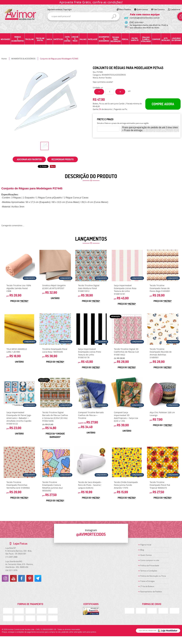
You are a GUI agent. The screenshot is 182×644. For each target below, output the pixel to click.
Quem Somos (146, 555)
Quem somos (142, 9)
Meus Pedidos (125, 9)
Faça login (67, 9)
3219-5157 (136, 22)
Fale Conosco (159, 9)
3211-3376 (11, 570)
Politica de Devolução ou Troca (153, 576)
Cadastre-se (175, 9)
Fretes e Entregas (147, 581)
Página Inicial (146, 545)
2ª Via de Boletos (147, 586)
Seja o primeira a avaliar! (103, 82)
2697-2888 (11, 557)
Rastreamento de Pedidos (151, 592)
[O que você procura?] (114, 16)
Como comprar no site (150, 560)
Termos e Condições (149, 571)
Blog (142, 550)
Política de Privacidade (150, 566)
